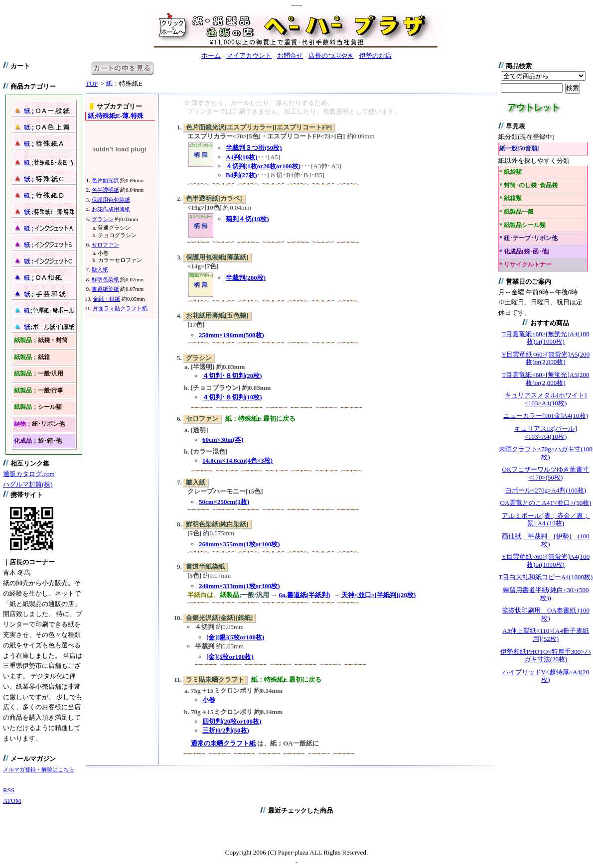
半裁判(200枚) (246, 278)
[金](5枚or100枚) (230, 657)
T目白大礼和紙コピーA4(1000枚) (546, 577)
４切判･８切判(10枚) (232, 397)
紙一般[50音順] (519, 149)
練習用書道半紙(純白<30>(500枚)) (546, 594)
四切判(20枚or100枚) (232, 721)
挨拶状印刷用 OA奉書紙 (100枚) (546, 614)
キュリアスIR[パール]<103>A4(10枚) (546, 433)
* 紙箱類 (511, 198)
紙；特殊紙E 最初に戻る (261, 419)
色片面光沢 (105, 180)
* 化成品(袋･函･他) (524, 252)
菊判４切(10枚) (247, 219)
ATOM (12, 801)
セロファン (105, 245)
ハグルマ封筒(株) (28, 484)
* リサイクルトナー (525, 265)
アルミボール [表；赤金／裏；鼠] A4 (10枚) (546, 520)
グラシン (103, 219)
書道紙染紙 (105, 289)
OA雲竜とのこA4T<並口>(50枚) (546, 503)
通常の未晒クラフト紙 (223, 743)
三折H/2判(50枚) (226, 730)
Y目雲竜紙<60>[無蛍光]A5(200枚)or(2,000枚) (546, 358)
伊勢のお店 (375, 56)
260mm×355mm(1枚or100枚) (239, 544)
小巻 (209, 700)
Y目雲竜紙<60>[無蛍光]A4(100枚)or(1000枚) (546, 560)
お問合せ (290, 56)
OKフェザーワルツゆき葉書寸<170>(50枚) (546, 473)
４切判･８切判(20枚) (232, 376)
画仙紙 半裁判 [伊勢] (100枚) (546, 540)
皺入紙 (100, 269)
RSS (9, 790)
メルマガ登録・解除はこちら (39, 769)
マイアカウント (249, 56)
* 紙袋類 (511, 172)
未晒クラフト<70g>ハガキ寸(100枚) (546, 453)
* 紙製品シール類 (522, 225)
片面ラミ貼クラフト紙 (120, 308)
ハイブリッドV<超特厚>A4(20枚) (546, 676)
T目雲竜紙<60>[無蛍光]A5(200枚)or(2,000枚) (546, 379)
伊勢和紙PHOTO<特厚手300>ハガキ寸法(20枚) (545, 656)
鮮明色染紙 (105, 279)
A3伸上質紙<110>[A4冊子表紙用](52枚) (546, 635)
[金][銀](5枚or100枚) (235, 637)
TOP (92, 83)
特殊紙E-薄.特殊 (116, 116)
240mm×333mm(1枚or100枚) (239, 586)
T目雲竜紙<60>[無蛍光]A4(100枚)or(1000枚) (546, 338)
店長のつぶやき (331, 56)
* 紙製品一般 (517, 212)
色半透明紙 (105, 190)
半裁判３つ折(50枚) (254, 148)
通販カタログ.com (29, 474)
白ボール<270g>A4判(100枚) (546, 490)
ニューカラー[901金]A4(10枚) (546, 416)
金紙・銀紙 (106, 299)
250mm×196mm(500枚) (231, 335)
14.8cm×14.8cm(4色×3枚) (237, 460)
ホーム (211, 56)
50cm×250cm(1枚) (224, 502)
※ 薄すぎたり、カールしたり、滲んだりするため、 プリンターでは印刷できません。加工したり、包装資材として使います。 (292, 107)
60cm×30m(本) (223, 439)
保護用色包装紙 (111, 200)
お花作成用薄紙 (111, 209)
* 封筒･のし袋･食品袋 (528, 186)
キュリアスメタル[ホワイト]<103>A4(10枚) (546, 399)
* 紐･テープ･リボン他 (528, 238)
